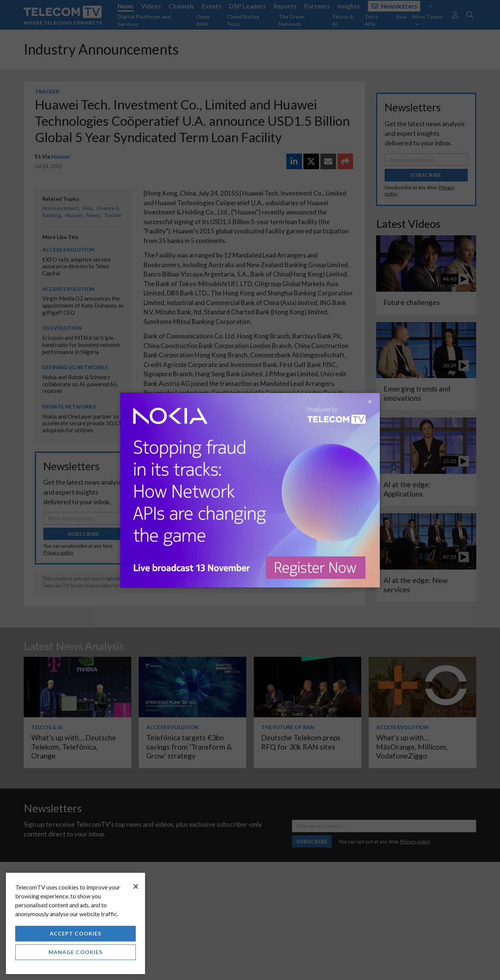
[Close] (136, 886)
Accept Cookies (76, 933)
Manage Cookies (76, 952)
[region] (75, 923)
